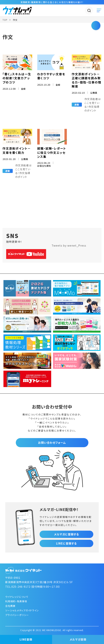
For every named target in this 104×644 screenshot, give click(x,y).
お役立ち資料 (44, 166)
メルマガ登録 (78, 639)
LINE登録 (26, 639)
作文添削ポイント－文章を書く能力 (17, 150)
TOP (5, 20)
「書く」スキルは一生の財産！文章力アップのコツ (17, 78)
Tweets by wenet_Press (69, 245)
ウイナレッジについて (17, 597)
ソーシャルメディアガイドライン (22, 610)
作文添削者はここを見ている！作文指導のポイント (93, 105)
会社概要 (10, 606)
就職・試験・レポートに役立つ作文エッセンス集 (52, 152)
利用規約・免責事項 (16, 601)
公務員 (94, 93)
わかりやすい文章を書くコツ (51, 76)
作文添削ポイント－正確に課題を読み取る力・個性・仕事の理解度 (86, 80)
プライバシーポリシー (17, 615)
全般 (23, 89)
